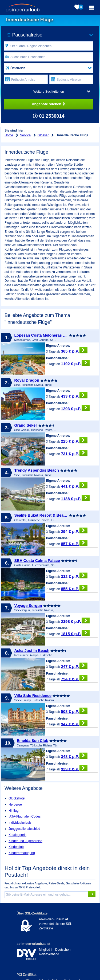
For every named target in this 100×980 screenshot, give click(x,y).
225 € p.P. (74, 440)
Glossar (43, 135)
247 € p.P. (74, 666)
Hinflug (13, 811)
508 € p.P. (74, 711)
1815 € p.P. (75, 633)
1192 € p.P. (75, 363)
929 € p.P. (74, 768)
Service (25, 135)
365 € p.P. (74, 350)
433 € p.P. (74, 395)
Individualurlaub (20, 823)
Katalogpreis (17, 835)
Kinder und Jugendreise (25, 841)
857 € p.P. (74, 543)
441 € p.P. (74, 485)
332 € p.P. (74, 576)
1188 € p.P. (75, 498)
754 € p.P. (74, 678)
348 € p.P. (74, 756)
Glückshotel (17, 798)
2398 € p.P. (75, 621)
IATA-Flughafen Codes (25, 816)
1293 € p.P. (75, 408)
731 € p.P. (74, 453)
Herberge (15, 805)
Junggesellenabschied (24, 829)
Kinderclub (16, 847)
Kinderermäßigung (22, 853)
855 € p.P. (74, 588)
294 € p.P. (74, 531)
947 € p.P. (74, 723)
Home (9, 135)
